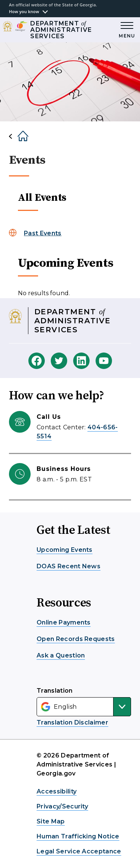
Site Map (51, 821)
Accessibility (57, 791)
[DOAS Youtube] (104, 361)
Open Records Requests (76, 639)
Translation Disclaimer (72, 722)
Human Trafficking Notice (78, 836)
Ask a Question (61, 655)
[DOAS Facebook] (37, 361)
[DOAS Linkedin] (81, 361)
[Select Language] (84, 707)
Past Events (43, 233)
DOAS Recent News (69, 566)
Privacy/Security (62, 806)
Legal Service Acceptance (79, 851)
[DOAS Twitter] (59, 361)
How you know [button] (24, 12)
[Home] (17, 136)
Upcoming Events (65, 550)
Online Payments (64, 622)
